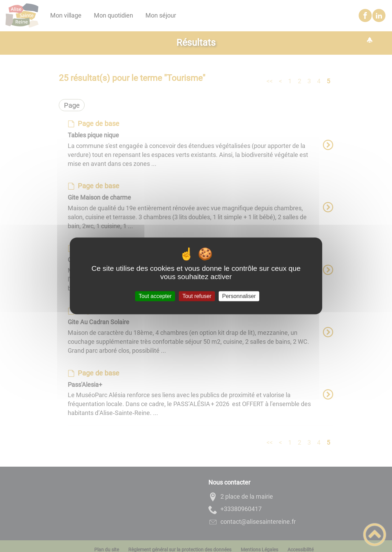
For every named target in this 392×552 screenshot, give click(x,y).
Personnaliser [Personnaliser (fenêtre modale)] (239, 296)
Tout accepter (155, 296)
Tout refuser (197, 296)
